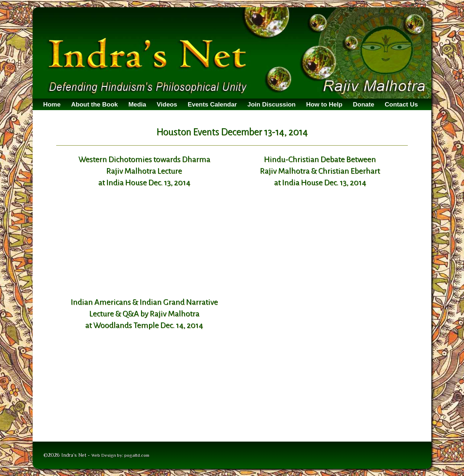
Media (137, 104)
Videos (167, 104)
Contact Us (401, 104)
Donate (364, 104)
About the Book (94, 104)
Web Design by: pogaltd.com (120, 455)
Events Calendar (212, 104)
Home (52, 104)
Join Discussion (272, 104)
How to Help (324, 104)
